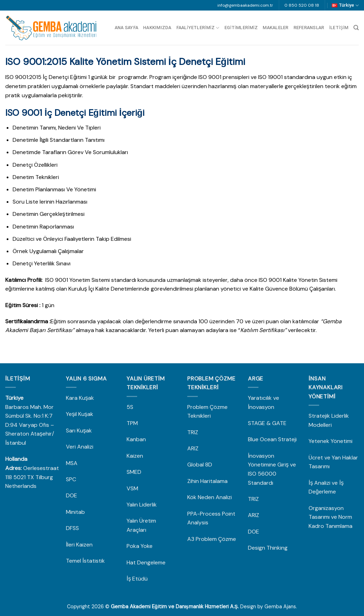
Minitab (76, 512)
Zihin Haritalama (207, 481)
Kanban (136, 439)
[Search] (356, 28)
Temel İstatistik (85, 561)
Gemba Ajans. (281, 607)
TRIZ (193, 432)
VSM (132, 488)
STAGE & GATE (268, 423)
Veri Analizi (80, 447)
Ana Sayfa (126, 28)
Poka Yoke (140, 546)
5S (130, 407)
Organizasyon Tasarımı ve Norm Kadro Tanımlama (331, 517)
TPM (132, 423)
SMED (134, 472)
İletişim (339, 28)
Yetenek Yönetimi (331, 441)
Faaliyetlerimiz (198, 28)
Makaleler (275, 28)
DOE (72, 495)
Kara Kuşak (80, 398)
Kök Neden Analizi (210, 497)
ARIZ (193, 448)
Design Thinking (268, 548)
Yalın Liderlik (142, 505)
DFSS (72, 528)
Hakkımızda (157, 28)
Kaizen (135, 456)
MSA (72, 463)
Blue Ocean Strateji (272, 439)
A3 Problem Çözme (212, 539)
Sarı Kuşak (80, 430)
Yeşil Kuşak (80, 414)
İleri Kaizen (79, 545)
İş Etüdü (137, 579)
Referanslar (309, 28)
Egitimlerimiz (241, 28)
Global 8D (200, 465)
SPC (71, 479)
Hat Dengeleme (146, 562)
